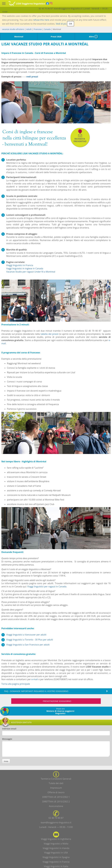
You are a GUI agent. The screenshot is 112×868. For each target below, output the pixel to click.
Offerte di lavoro (56, 792)
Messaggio (7, 739)
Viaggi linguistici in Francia (20, 265)
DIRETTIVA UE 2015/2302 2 (56, 802)
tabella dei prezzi (49, 334)
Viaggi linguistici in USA (56, 853)
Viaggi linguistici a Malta (56, 844)
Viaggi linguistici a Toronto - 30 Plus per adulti (30, 640)
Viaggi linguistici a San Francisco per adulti (28, 645)
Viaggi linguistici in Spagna (56, 857)
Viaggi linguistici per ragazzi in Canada (47, 586)
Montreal (19, 37)
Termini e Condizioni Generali (56, 779)
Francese (38, 29)
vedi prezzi (32, 77)
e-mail (35, 679)
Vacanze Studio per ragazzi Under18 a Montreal (31, 272)
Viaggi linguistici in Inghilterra (56, 839)
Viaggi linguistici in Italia (56, 866)
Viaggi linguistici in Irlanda (56, 848)
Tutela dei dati (56, 783)
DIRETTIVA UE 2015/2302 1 (56, 797)
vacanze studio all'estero (13, 29)
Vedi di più (61, 24)
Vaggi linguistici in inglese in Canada (25, 268)
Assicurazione (56, 806)
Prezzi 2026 (56, 37)
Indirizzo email (9, 729)
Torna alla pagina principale (16, 684)
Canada (47, 29)
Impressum (56, 788)
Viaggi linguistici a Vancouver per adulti (26, 635)
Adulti (29, 29)
